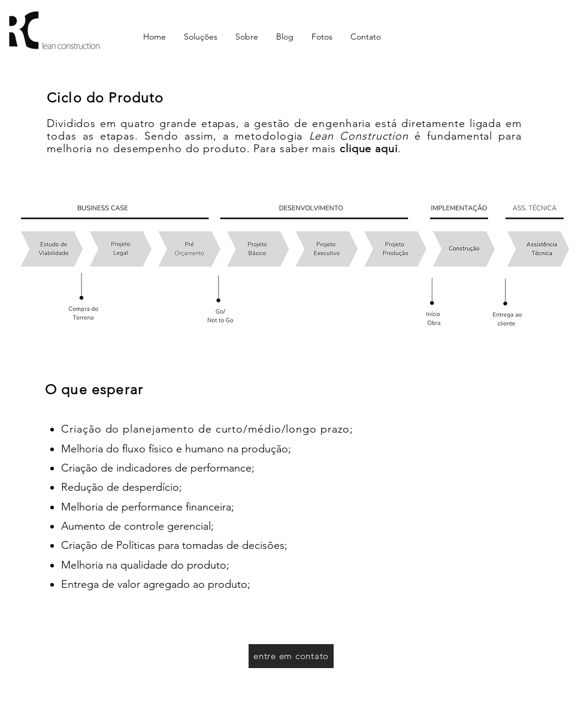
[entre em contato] (291, 656)
